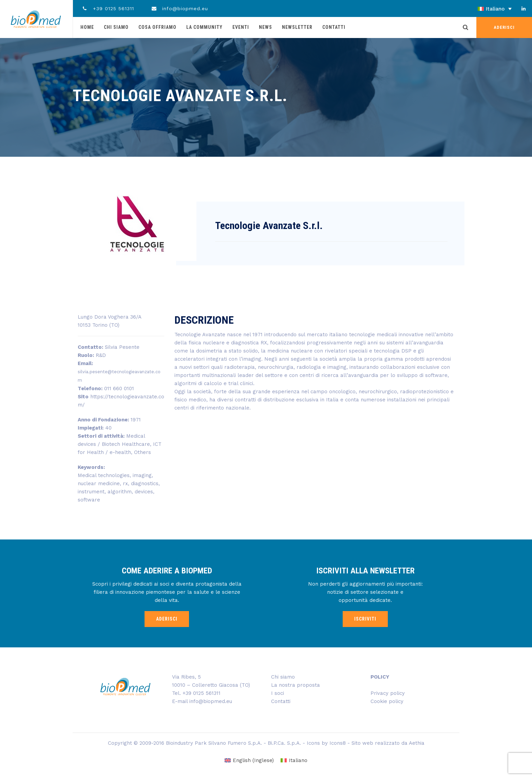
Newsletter (297, 27)
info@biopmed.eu (180, 8)
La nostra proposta (296, 685)
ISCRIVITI (365, 619)
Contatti (334, 27)
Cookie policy (387, 701)
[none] (476, 9)
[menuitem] (476, 9)
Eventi (241, 27)
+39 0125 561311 (108, 8)
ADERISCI (504, 27)
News (265, 27)
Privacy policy (388, 693)
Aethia (417, 743)
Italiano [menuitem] (495, 9)
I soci (278, 693)
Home (87, 27)
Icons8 (338, 743)
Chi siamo (116, 27)
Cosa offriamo (157, 27)
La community (204, 27)
